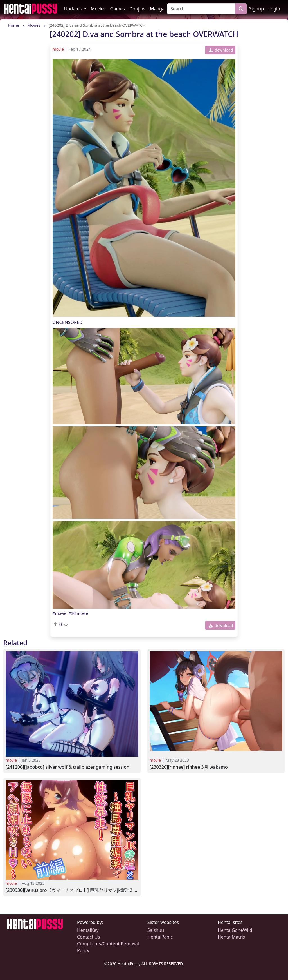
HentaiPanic (160, 937)
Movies (98, 9)
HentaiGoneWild (235, 930)
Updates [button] (74, 9)
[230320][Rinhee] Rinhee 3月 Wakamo (189, 767)
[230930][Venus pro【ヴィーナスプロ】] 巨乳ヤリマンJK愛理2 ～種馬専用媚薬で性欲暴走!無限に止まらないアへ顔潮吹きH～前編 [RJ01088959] (72, 890)
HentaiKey (88, 930)
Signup (256, 9)
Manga (157, 9)
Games (118, 9)
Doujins (137, 9)
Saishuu (156, 930)
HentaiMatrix (231, 937)
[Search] (201, 9)
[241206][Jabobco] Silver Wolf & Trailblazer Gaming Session (67, 767)
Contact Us (88, 937)
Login (274, 9)
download (221, 50)
